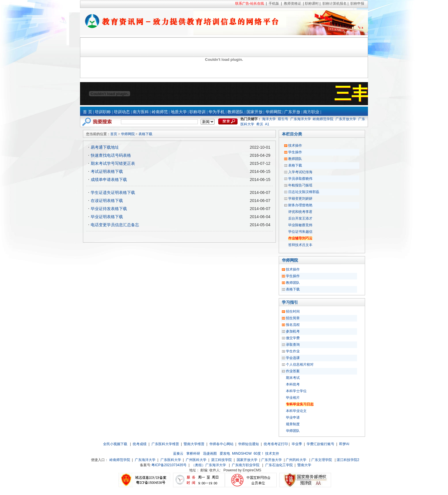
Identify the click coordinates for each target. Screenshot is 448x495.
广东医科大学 (171, 460)
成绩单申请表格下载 (109, 180)
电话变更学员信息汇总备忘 (115, 225)
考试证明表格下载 (107, 171)
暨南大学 (304, 465)
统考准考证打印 (276, 444)
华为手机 (217, 112)
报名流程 (293, 325)
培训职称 (103, 112)
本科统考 (293, 384)
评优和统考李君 (300, 212)
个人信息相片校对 (300, 364)
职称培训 (198, 112)
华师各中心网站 (221, 444)
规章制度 (293, 424)
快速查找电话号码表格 (111, 155)
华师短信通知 (248, 444)
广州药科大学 (296, 460)
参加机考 (293, 331)
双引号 (283, 119)
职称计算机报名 (335, 3)
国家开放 (255, 112)
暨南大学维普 (194, 444)
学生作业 (293, 351)
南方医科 (141, 112)
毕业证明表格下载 (107, 217)
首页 (114, 134)
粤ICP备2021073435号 (169, 465)
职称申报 (357, 3)
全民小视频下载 (115, 444)
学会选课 (293, 358)
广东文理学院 (322, 460)
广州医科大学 (196, 460)
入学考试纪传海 (300, 172)
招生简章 (293, 318)
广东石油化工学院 (279, 465)
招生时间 (293, 311)
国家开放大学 (247, 460)
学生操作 (295, 152)
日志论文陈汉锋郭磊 (304, 192)
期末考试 (293, 378)
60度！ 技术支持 (266, 454)
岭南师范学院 (323, 119)
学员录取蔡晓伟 (300, 179)
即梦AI (344, 444)
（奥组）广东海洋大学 (209, 465)
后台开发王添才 (300, 218)
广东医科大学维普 (165, 444)
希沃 (260, 124)
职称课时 (312, 3)
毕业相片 (293, 398)
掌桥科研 (193, 454)
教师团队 (236, 112)
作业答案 (293, 371)
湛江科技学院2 (348, 460)
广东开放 (292, 112)
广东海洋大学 (301, 119)
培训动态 (122, 112)
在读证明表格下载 (107, 201)
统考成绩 (140, 444)
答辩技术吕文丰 (300, 245)
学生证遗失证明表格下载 (113, 192)
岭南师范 (160, 112)
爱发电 (225, 454)
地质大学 (179, 112)
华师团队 (293, 431)
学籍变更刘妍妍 (300, 199)
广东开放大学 (346, 119)
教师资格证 (293, 3)
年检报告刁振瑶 (300, 185)
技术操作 (295, 146)
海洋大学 (269, 119)
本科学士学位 (296, 391)
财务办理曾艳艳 (300, 205)
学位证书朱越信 (300, 232)
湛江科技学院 (221, 460)
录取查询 (293, 345)
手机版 (274, 3)
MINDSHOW (242, 454)
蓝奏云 (178, 454)
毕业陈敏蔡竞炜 (300, 225)
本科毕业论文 (296, 411)
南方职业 (311, 112)
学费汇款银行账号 (320, 444)
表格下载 (145, 134)
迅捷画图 (210, 454)
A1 (267, 124)
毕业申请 (293, 417)
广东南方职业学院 (246, 465)
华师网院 (274, 112)
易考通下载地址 (105, 147)
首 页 (88, 112)
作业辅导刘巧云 (300, 238)
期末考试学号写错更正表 (113, 163)
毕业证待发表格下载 (109, 209)
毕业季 (297, 444)
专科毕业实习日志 (300, 404)
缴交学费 (293, 338)
